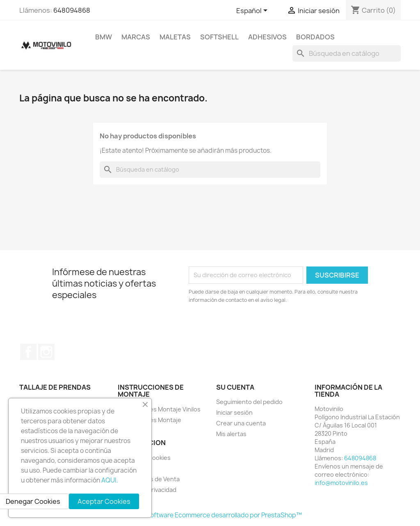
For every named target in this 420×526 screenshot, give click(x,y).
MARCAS (136, 37)
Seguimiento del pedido (249, 402)
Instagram (46, 352)
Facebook (28, 352)
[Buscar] (347, 53)
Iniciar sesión (234, 412)
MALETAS (175, 37)
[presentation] (257, 327)
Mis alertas (231, 434)
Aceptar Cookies (104, 501)
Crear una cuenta (241, 423)
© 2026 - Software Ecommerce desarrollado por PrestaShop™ (210, 515)
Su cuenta (235, 387)
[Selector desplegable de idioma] (253, 11)
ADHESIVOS (267, 37)
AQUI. (110, 480)
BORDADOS (315, 37)
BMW (104, 37)
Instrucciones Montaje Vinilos (159, 409)
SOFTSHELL (219, 37)
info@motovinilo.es (341, 483)
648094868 (72, 10)
